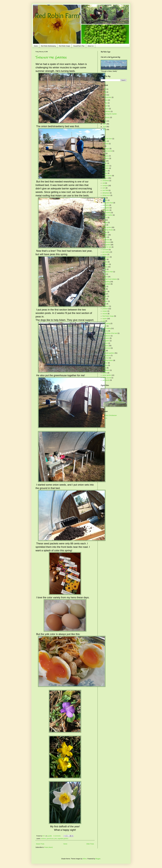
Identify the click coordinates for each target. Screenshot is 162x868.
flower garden (107, 227)
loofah (104, 259)
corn (104, 188)
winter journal (107, 378)
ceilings (105, 173)
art (103, 146)
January (107, 117)
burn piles (106, 168)
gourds (105, 237)
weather (105, 363)
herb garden (106, 245)
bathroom (106, 156)
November (108, 97)
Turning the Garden (51, 57)
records (105, 314)
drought (105, 200)
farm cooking (107, 213)
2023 (105, 89)
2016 (105, 127)
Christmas (106, 181)
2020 (105, 92)
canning (105, 171)
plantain (105, 301)
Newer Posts (40, 844)
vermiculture (106, 356)
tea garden (106, 341)
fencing (105, 218)
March (107, 109)
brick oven (106, 166)
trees (104, 351)
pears (104, 286)
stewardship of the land (110, 333)
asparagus (106, 149)
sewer (104, 326)
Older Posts (90, 844)
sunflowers (106, 338)
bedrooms (106, 158)
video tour (106, 358)
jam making (106, 252)
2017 (105, 124)
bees (104, 161)
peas (104, 289)
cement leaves (107, 176)
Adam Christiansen (111, 415)
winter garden (107, 375)
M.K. (106, 418)
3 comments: (57, 836)
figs (104, 220)
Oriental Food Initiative (110, 279)
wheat (104, 368)
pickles (105, 296)
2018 (105, 121)
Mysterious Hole (108, 272)
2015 (105, 130)
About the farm (107, 139)
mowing (105, 267)
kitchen (105, 254)
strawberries (106, 336)
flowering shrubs (108, 230)
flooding (105, 222)
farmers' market (108, 215)
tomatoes (105, 346)
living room (106, 257)
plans (104, 299)
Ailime (85, 859)
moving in (106, 264)
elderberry (106, 205)
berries (105, 163)
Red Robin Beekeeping (48, 46)
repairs (105, 319)
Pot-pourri (106, 306)
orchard (105, 277)
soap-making (107, 328)
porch (104, 304)
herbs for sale (107, 247)
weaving (105, 365)
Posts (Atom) (49, 847)
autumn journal (107, 151)
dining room (106, 195)
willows (105, 373)
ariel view (105, 144)
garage (105, 232)
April (106, 106)
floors (104, 225)
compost (105, 186)
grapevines (106, 240)
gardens (105, 235)
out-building (106, 282)
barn (104, 153)
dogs (104, 198)
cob (104, 183)
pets (56, 839)
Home (36, 46)
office (104, 274)
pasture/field (106, 284)
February (108, 111)
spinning (105, 331)
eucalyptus (106, 208)
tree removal (107, 348)
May (106, 103)
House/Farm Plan (79, 46)
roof (104, 321)
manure (105, 262)
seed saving (106, 323)
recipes (105, 311)
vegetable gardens (63, 839)
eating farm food (108, 203)
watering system (108, 360)
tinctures (105, 343)
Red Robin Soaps (64, 46)
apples (105, 141)
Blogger (98, 859)
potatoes (105, 309)
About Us (91, 46)
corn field (105, 190)
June (106, 100)
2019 (105, 95)
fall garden (106, 210)
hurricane (105, 250)
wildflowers (106, 370)
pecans (105, 291)
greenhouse (50, 839)
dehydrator (106, 193)
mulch (104, 269)
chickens (43, 839)
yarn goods (106, 380)
